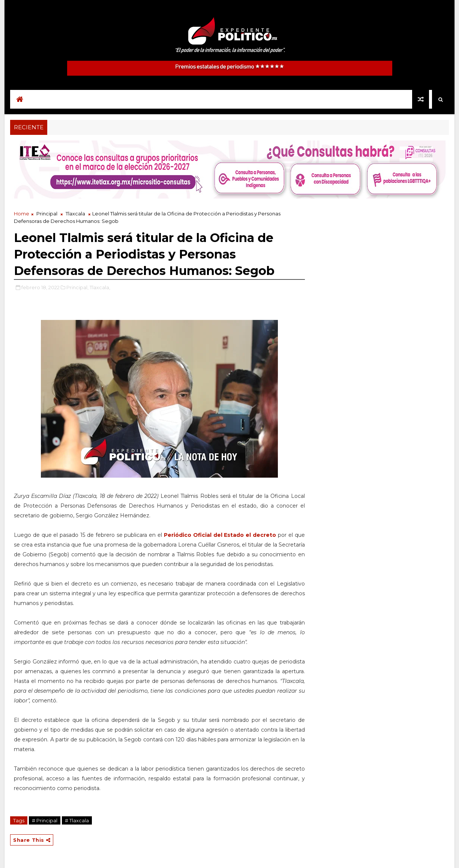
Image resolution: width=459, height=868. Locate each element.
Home (22, 214)
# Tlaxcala (77, 820)
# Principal (45, 820)
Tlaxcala (75, 214)
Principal (47, 214)
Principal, (77, 287)
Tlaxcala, (100, 287)
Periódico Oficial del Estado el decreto (220, 535)
